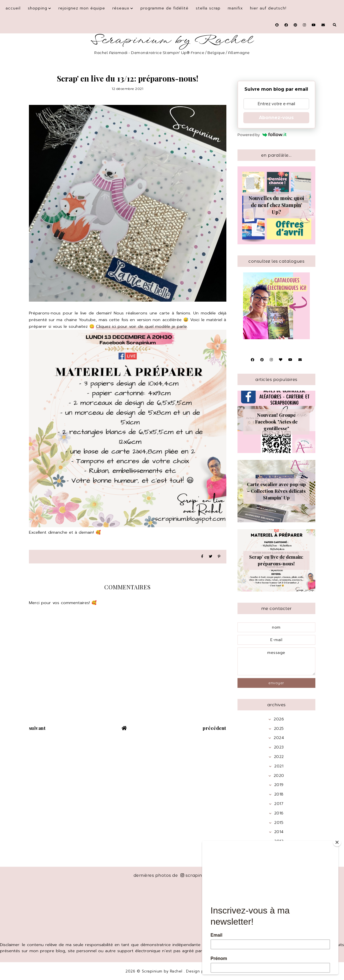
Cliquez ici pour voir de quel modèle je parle (141, 326)
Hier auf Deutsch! (268, 8)
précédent (215, 728)
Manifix (235, 8)
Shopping (38, 8)
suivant (37, 728)
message (276, 661)
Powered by (262, 135)
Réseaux (121, 8)
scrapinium (196, 875)
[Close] (337, 842)
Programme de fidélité (164, 8)
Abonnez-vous (276, 118)
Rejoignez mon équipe (82, 8)
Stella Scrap (208, 8)
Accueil (13, 8)
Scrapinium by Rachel (172, 40)
